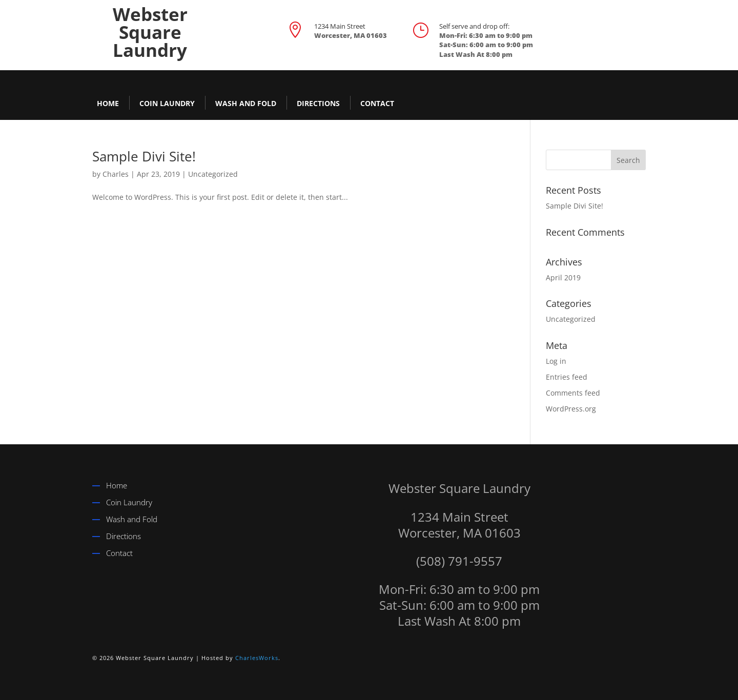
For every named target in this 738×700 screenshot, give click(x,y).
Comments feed (573, 393)
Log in (556, 361)
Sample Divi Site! (144, 156)
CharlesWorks (257, 658)
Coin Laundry (167, 103)
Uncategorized (213, 174)
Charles (116, 174)
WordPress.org (571, 409)
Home (108, 103)
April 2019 (563, 277)
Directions (318, 103)
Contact (377, 103)
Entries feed (567, 377)
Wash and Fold (246, 103)
